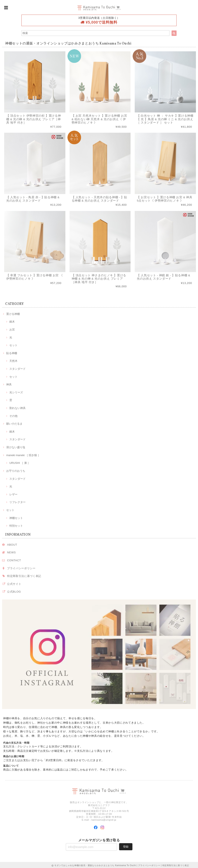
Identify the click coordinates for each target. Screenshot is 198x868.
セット (13, 344)
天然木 (13, 360)
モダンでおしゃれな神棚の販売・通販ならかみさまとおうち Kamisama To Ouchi (95, 864)
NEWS (11, 551)
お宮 (12, 329)
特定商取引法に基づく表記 (24, 575)
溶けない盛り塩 (16, 446)
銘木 (12, 321)
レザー (13, 493)
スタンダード (17, 368)
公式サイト (14, 583)
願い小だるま (14, 423)
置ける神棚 (13, 313)
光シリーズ (16, 391)
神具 (9, 383)
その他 (13, 415)
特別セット (16, 525)
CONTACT (14, 559)
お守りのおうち (16, 470)
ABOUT (12, 543)
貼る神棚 (12, 352)
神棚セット (16, 517)
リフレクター (17, 501)
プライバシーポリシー (21, 567)
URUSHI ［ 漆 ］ (20, 462)
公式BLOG (14, 591)
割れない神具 (17, 407)
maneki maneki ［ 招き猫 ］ (23, 454)
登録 (126, 845)
